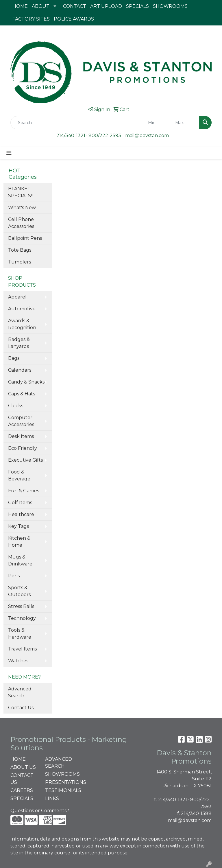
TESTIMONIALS (59, 790)
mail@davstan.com (147, 136)
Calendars (20, 370)
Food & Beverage (19, 475)
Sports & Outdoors (19, 591)
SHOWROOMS (170, 6)
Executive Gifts (25, 460)
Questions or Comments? (40, 811)
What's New (22, 208)
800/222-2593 (105, 136)
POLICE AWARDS (74, 19)
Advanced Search (20, 692)
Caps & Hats (22, 394)
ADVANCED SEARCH (59, 763)
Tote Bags (20, 250)
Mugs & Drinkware (20, 560)
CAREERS (22, 790)
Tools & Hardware (20, 634)
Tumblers (20, 262)
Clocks (16, 406)
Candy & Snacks (26, 382)
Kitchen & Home (19, 542)
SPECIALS (137, 6)
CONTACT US (22, 779)
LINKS (52, 798)
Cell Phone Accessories (21, 223)
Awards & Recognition (22, 324)
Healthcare (21, 514)
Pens (14, 576)
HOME (20, 6)
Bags (14, 358)
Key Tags (18, 526)
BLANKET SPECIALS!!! (21, 192)
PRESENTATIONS (59, 782)
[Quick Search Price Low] (159, 123)
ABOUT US (23, 767)
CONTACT (75, 6)
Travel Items (22, 649)
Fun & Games (24, 491)
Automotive (22, 309)
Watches (18, 661)
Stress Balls (21, 606)
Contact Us (21, 708)
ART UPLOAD (106, 6)
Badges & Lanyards (19, 343)
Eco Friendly (23, 448)
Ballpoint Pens (25, 238)
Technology (22, 618)
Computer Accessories (21, 421)
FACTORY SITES (31, 19)
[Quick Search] (78, 123)
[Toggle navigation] (9, 153)
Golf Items (20, 503)
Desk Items (21, 436)
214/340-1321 (71, 136)
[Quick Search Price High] (186, 123)
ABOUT (41, 6)
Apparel (17, 297)
